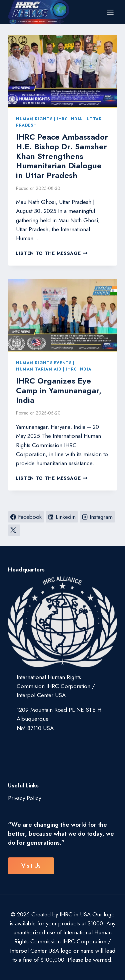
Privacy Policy (24, 798)
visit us (31, 866)
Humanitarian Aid (39, 369)
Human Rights (34, 119)
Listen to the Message (52, 253)
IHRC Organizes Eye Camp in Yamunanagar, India (59, 390)
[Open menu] (110, 12)
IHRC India (69, 119)
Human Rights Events (44, 363)
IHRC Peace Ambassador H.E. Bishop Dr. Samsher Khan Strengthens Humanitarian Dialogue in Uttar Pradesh (62, 156)
